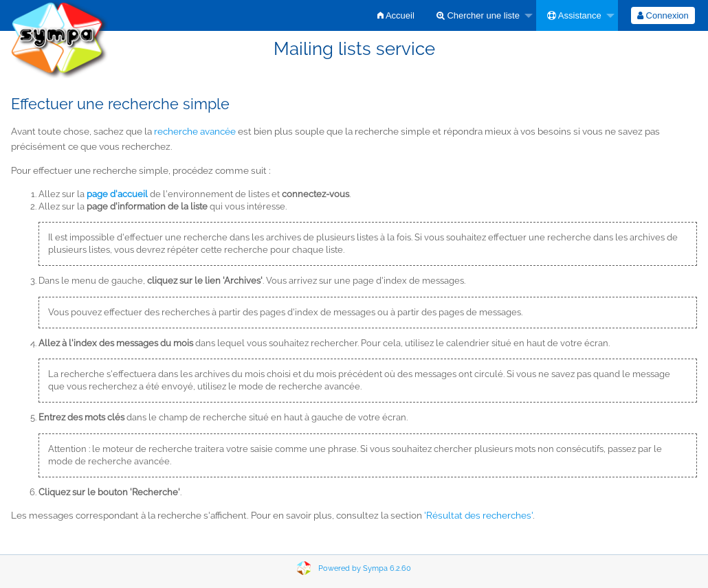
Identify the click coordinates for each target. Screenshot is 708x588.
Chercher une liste (478, 15)
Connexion (663, 15)
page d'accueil (117, 194)
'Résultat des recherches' (478, 515)
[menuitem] (396, 15)
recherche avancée (195, 131)
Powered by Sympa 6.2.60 (365, 568)
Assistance (574, 15)
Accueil (396, 15)
